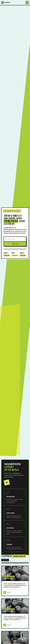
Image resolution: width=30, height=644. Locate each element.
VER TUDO (5, 560)
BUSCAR (15, 244)
